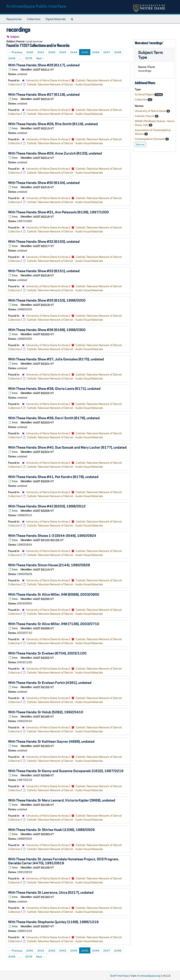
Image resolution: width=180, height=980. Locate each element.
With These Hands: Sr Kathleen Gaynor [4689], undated (51, 741)
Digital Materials (56, 19)
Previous (15, 52)
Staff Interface (119, 976)
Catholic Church (145, 116)
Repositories (14, 19)
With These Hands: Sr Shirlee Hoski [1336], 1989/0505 (51, 829)
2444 (74, 52)
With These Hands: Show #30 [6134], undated (44, 182)
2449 (12, 58)
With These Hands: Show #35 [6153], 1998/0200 (47, 300)
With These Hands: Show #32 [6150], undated (44, 241)
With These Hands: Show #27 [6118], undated (44, 94)
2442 (52, 52)
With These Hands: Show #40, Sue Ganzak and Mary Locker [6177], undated (67, 447)
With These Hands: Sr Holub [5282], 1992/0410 (46, 712)
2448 (118, 52)
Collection (141, 99)
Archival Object (145, 94)
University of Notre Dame (151, 111)
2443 (63, 52)
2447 (107, 52)
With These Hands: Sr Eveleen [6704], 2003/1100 (47, 653)
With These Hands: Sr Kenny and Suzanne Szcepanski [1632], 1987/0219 (66, 771)
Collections (34, 19)
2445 (85, 52)
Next (41, 58)
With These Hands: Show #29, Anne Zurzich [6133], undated (55, 153)
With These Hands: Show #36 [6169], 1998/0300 (47, 330)
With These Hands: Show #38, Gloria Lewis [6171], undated (54, 388)
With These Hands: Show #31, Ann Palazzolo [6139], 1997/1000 (58, 212)
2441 (41, 52)
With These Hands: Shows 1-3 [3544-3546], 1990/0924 (52, 535)
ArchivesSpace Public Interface (36, 6)
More (140, 144)
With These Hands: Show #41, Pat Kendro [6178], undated (53, 477)
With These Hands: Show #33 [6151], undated (44, 271)
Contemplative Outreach (150, 139)
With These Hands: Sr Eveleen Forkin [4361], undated (50, 682)
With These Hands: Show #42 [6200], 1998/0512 (47, 506)
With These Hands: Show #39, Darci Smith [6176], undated (54, 418)
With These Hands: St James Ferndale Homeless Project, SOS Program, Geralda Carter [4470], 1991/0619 (63, 861)
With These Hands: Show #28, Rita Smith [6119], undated (53, 124)
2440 (30, 52)
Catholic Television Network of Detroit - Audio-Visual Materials (65, 84)
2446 (96, 52)
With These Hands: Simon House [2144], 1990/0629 (49, 565)
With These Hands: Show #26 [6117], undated (44, 65)
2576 (29, 58)
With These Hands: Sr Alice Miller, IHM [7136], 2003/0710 (54, 624)
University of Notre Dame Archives (47, 80)
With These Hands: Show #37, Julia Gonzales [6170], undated (56, 359)
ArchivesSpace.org (149, 976)
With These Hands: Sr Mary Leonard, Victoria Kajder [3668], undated (62, 800)
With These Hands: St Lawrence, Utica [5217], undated (51, 892)
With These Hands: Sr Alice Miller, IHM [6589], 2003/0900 (54, 594)
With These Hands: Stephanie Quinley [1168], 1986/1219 (53, 922)
